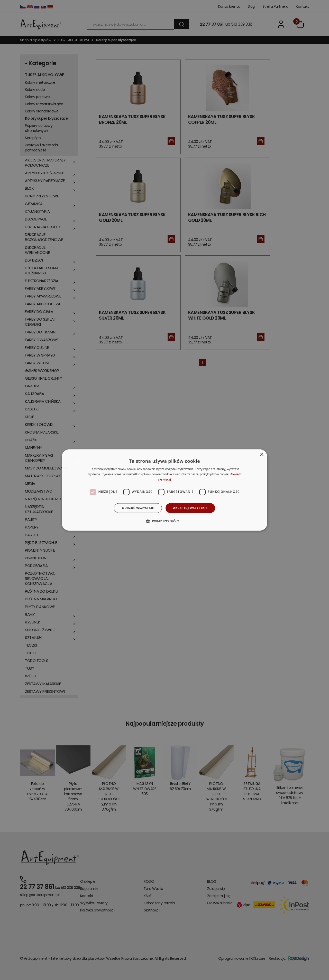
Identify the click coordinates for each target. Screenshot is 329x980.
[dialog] (164, 490)
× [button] (262, 455)
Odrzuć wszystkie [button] (138, 508)
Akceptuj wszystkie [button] (190, 508)
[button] (164, 521)
